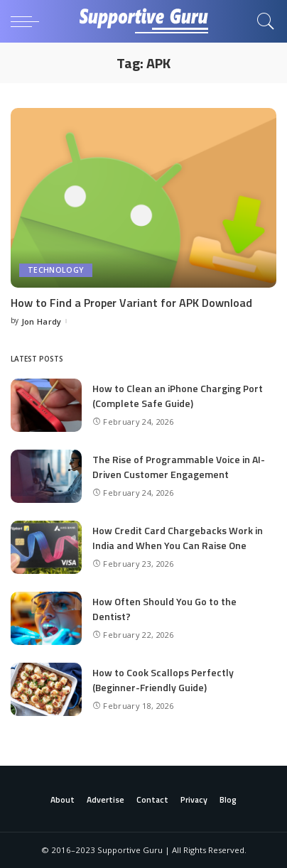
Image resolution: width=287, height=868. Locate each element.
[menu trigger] (28, 21)
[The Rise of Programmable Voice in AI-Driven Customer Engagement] (46, 476)
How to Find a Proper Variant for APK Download (131, 303)
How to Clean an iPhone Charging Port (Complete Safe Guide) (178, 396)
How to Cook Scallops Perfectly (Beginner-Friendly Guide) (163, 680)
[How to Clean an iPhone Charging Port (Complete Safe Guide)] (46, 405)
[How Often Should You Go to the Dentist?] (46, 618)
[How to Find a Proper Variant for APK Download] (143, 198)
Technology (56, 270)
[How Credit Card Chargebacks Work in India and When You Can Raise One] (46, 547)
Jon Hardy (42, 321)
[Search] (262, 21)
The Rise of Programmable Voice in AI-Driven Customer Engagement (179, 467)
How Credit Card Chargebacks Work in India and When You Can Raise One (178, 538)
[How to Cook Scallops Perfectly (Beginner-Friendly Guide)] (46, 689)
